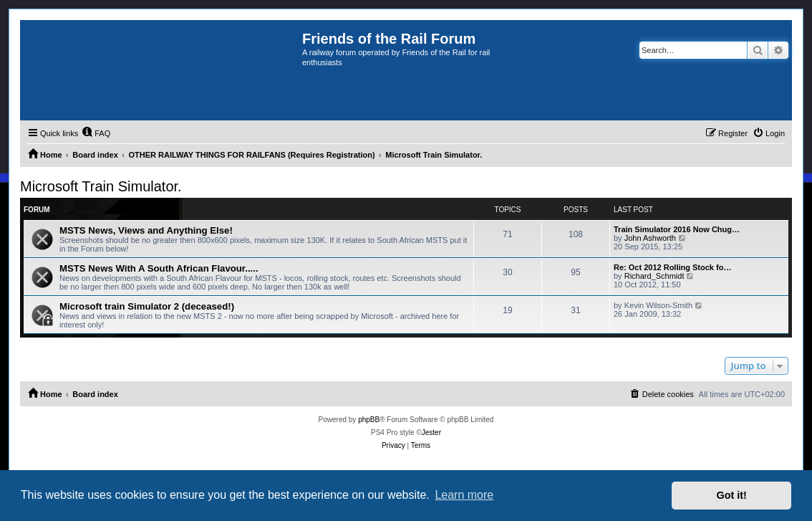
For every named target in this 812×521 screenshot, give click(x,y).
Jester (431, 432)
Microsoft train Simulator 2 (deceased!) (147, 306)
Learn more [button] (464, 495)
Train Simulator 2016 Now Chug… (677, 229)
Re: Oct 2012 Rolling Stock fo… (672, 267)
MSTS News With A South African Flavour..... (159, 268)
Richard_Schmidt (654, 276)
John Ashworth (650, 238)
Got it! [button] (732, 495)
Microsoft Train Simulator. (101, 186)
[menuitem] (96, 133)
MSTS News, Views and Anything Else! (146, 230)
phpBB (369, 420)
